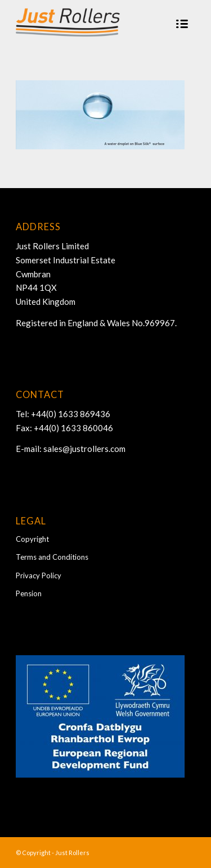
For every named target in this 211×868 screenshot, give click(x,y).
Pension (29, 593)
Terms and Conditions (52, 557)
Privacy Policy (39, 575)
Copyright (32, 539)
